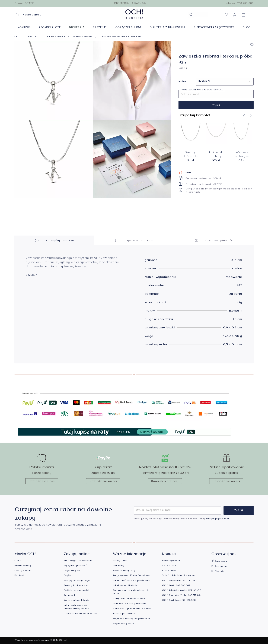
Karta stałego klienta (77, 600)
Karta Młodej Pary (124, 571)
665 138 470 (194, 591)
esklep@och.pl (171, 561)
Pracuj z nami (23, 571)
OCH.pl (63, 640)
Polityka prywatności (76, 591)
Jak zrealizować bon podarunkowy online (76, 607)
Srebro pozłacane (124, 614)
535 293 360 (189, 581)
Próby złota (120, 561)
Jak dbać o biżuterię (125, 586)
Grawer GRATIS (24, 3)
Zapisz (239, 511)
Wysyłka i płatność (75, 566)
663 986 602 (183, 586)
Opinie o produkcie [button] (134, 240)
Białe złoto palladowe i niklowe (132, 609)
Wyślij (216, 105)
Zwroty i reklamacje (76, 586)
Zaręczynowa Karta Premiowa (131, 576)
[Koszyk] (244, 16)
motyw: (183, 82)
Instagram (219, 567)
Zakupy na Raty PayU (77, 581)
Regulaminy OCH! (123, 624)
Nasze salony (42, 473)
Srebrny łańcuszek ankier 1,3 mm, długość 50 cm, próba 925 (191, 155)
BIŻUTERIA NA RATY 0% (130, 3)
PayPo (67, 576)
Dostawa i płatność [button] (214, 240)
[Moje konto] (235, 16)
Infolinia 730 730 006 (240, 3)
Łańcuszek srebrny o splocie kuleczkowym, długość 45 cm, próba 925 (242, 155)
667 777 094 (195, 596)
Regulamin (70, 596)
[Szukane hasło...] (201, 14)
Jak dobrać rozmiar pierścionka (132, 581)
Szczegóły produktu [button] (54, 240)
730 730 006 (169, 566)
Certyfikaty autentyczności (130, 599)
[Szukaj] (191, 15)
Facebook (219, 561)
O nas (18, 561)
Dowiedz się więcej (103, 481)
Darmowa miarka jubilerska (129, 604)
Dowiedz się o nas (42, 481)
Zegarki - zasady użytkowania (131, 619)
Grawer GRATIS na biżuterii (81, 614)
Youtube (218, 572)
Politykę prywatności (217, 519)
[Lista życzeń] (226, 16)
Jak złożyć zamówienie (78, 561)
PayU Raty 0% (72, 571)
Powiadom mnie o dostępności (203, 90)
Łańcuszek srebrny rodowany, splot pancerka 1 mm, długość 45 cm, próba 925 (216, 155)
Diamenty (119, 566)
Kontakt (19, 576)
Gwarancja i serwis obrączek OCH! (131, 592)
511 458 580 (189, 600)
